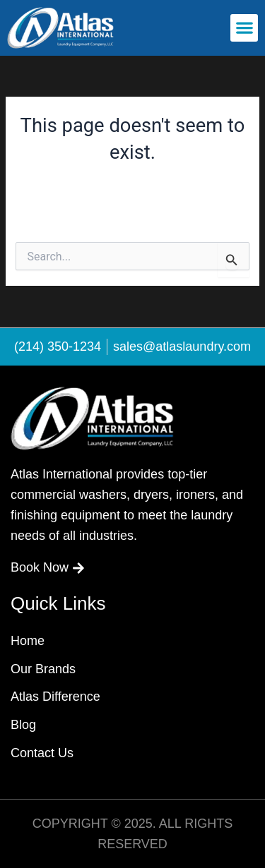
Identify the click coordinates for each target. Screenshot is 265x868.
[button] (244, 28)
